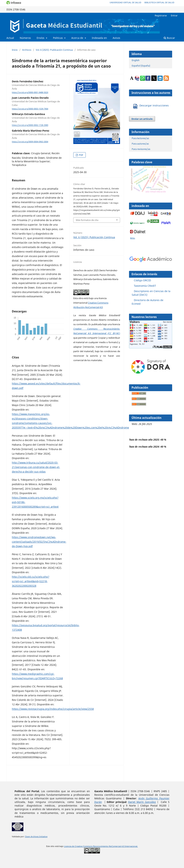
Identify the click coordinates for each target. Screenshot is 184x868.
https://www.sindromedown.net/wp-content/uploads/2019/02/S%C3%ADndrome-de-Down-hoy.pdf (39, 542)
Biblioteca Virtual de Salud (159, 2)
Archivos (27, 50)
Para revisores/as (141, 149)
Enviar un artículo (142, 119)
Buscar (169, 38)
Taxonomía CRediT (145, 286)
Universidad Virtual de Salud (125, 2)
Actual (10, 38)
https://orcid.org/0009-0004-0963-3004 (30, 142)
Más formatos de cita (87, 220)
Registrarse (161, 15)
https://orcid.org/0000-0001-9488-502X (30, 92)
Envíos (41, 38)
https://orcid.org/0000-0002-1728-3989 (30, 125)
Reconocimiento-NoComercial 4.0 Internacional (115, 846)
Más (133, 238)
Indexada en (99, 38)
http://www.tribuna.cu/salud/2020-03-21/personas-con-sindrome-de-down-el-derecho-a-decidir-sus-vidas (36, 467)
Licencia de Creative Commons (79, 846)
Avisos (116, 38)
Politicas (58, 38)
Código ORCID (142, 280)
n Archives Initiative (38, 837)
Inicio (15, 50)
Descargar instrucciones (154, 105)
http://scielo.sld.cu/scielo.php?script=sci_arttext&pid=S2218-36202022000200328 (31, 581)
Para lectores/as (140, 138)
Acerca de (78, 38)
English (136, 60)
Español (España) (141, 66)
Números (25, 38)
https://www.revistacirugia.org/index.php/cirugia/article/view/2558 (53, 709)
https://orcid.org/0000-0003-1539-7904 (30, 109)
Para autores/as (140, 144)
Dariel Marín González (142, 802)
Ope (27, 837)
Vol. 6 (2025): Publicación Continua (54, 50)
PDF (81, 155)
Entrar (174, 15)
